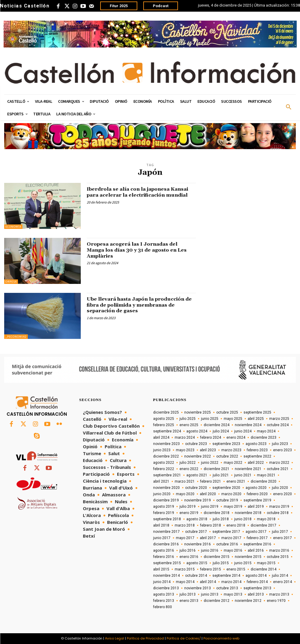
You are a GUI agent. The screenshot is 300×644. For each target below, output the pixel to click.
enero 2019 (189, 513)
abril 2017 (208, 538)
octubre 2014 (196, 576)
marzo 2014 (231, 582)
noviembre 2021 (248, 469)
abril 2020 (208, 494)
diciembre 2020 (264, 481)
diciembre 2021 (217, 469)
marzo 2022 (279, 463)
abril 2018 (161, 525)
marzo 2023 (231, 450)
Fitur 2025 (119, 6)
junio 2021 (243, 475)
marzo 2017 (231, 538)
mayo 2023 (185, 450)
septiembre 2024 (167, 431)
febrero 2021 (211, 481)
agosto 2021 (197, 475)
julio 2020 (280, 488)
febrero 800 (163, 607)
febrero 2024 (211, 438)
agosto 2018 (197, 519)
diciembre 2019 (166, 500)
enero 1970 (276, 601)
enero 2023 (283, 450)
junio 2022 (210, 463)
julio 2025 (188, 419)
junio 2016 (210, 550)
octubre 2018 (278, 513)
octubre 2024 (278, 425)
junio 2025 (210, 419)
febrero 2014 (257, 582)
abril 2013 (256, 594)
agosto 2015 (197, 563)
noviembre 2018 (248, 513)
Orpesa (11, 282)
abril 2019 (256, 507)
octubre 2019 (227, 500)
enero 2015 (236, 569)
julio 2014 (280, 576)
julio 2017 (280, 532)
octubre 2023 (196, 444)
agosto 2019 (164, 507)
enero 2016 (189, 557)
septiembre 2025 (257, 412)
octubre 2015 (278, 557)
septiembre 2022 (257, 456)
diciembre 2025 (166, 412)
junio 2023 (162, 450)
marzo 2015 (185, 569)
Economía (13, 227)
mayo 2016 (233, 550)
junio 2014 (162, 582)
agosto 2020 (256, 488)
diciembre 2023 (264, 438)
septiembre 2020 (226, 488)
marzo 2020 (231, 494)
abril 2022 (256, 463)
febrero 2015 (211, 569)
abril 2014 (208, 582)
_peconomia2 (16, 337)
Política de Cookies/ (184, 638)
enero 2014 (283, 582)
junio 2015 (243, 563)
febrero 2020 (257, 494)
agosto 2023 (256, 444)
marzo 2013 (279, 594)
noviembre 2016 (198, 544)
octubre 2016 (227, 544)
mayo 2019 (233, 507)
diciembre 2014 (264, 569)
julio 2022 (188, 463)
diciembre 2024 (217, 425)
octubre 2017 (196, 532)
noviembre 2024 (248, 425)
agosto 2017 (256, 532)
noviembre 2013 (198, 588)
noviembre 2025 (198, 412)
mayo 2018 (266, 519)
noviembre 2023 (166, 444)
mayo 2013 (233, 594)
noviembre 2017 (166, 532)
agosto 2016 (164, 550)
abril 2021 (161, 481)
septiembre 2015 (167, 563)
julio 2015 (221, 563)
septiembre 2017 (226, 532)
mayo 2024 (266, 431)
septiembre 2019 (257, 500)
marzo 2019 (279, 507)
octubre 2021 (278, 469)
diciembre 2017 (264, 525)
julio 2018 (221, 519)
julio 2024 (221, 431)
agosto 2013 (164, 594)
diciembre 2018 (217, 513)
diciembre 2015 (217, 557)
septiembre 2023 (226, 444)
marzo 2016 (279, 550)
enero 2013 (189, 601)
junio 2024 (243, 431)
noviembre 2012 (248, 601)
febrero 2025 (164, 425)
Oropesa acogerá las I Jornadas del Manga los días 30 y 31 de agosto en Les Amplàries (137, 250)
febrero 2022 (164, 469)
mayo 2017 (185, 538)
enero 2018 (236, 525)
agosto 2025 (164, 419)
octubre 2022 (227, 456)
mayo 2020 (185, 494)
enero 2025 (189, 425)
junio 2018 (243, 519)
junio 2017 (162, 538)
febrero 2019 (164, 513)
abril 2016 (256, 550)
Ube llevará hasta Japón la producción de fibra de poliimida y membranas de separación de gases (138, 305)
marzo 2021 (185, 481)
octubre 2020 (196, 488)
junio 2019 (210, 507)
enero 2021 (236, 481)
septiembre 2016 (257, 544)
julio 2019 (188, 507)
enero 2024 (236, 438)
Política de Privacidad (145, 638)
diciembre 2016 (166, 544)
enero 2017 (283, 538)
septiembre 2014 (226, 576)
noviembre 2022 (198, 456)
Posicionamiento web (221, 638)
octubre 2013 (227, 588)
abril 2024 (161, 438)
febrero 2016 (164, 557)
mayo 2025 (233, 419)
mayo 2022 (233, 463)
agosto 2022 (164, 463)
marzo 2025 (279, 419)
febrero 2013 (164, 601)
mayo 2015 (266, 563)
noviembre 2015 (248, 557)
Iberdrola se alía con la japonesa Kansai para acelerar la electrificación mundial (141, 195)
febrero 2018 (211, 525)
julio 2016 (188, 550)
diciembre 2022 (166, 456)
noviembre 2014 (166, 576)
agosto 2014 (256, 576)
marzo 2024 (185, 438)
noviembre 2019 (198, 500)
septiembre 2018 (167, 519)
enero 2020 (283, 494)
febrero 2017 (257, 538)
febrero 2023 (257, 450)
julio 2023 (280, 444)
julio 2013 (188, 594)
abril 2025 (256, 419)
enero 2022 (189, 469)
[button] (289, 107)
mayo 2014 (185, 582)
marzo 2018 (185, 525)
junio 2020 (162, 494)
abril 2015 (161, 569)
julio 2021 (221, 475)
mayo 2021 (266, 475)
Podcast (161, 6)
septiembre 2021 (167, 475)
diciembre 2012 (217, 601)
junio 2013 (210, 594)
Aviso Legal (115, 638)
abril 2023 (208, 450)
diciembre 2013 (166, 588)
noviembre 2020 (166, 488)
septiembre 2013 (257, 588)
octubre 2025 (227, 412)
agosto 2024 (197, 431)
